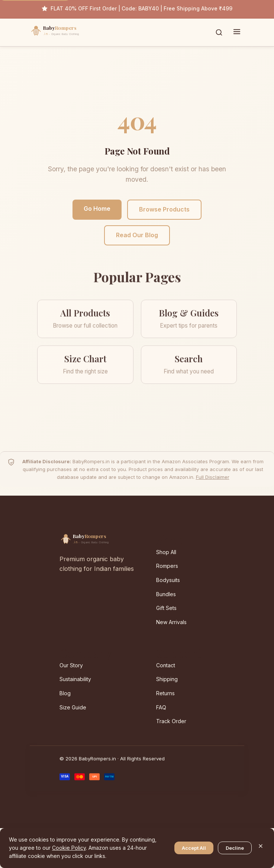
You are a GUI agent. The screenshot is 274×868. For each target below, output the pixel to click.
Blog (65, 693)
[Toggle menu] (237, 32)
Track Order (171, 721)
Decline (235, 848)
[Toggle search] (219, 32)
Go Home (97, 209)
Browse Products (164, 209)
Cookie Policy (69, 848)
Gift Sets (166, 608)
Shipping (167, 679)
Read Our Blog (137, 235)
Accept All (194, 848)
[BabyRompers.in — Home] (71, 32)
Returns (165, 693)
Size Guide (73, 707)
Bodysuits (168, 580)
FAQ (161, 707)
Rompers (167, 566)
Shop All (166, 552)
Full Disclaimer (213, 477)
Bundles (166, 594)
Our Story (71, 665)
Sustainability (75, 679)
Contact (166, 665)
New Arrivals (171, 622)
